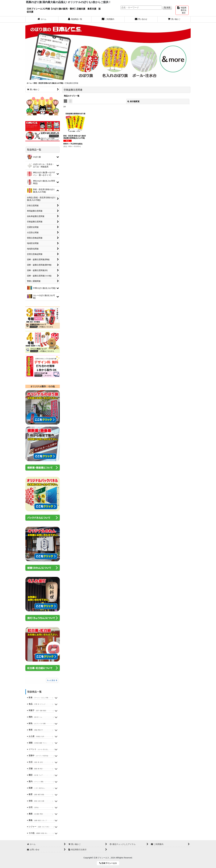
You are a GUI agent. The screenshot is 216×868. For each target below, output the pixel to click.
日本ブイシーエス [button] (109, 863)
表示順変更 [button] (133, 101)
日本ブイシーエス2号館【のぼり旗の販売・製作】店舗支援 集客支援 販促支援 (64, 10)
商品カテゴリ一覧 (72, 96)
